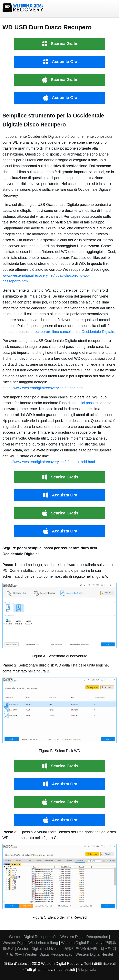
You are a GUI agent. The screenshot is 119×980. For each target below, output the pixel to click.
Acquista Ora (65, 62)
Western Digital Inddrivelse (39, 949)
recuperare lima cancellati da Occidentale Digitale (74, 332)
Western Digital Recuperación (33, 937)
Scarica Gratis (65, 44)
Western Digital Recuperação (49, 954)
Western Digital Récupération (84, 937)
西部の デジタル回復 (81, 949)
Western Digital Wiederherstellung (30, 943)
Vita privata (87, 970)
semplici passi (83, 403)
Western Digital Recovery (82, 943)
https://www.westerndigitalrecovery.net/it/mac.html (43, 388)
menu (111, 9)
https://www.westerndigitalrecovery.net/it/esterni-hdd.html (49, 462)
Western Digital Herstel (94, 954)
